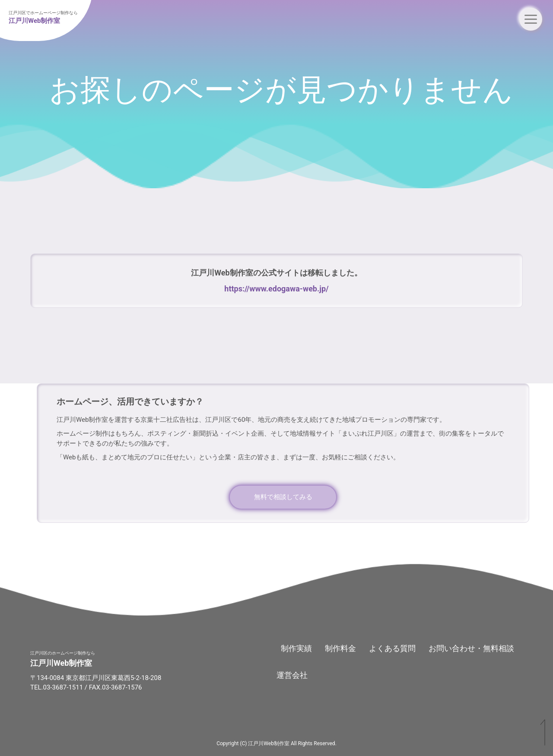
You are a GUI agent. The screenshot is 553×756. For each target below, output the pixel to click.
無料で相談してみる (283, 497)
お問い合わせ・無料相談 (471, 648)
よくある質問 (392, 648)
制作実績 (296, 648)
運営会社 (292, 675)
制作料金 (340, 648)
